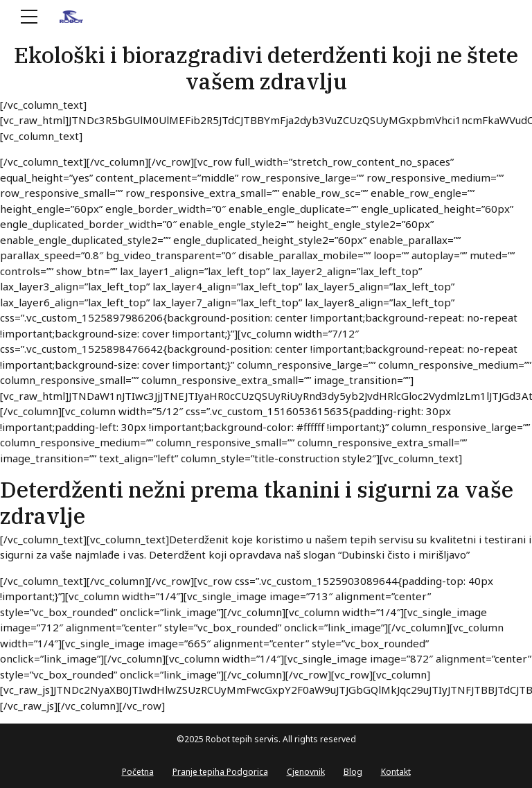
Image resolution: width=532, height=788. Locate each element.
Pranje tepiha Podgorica (220, 772)
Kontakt (396, 772)
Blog (353, 772)
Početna (138, 772)
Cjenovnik (306, 772)
